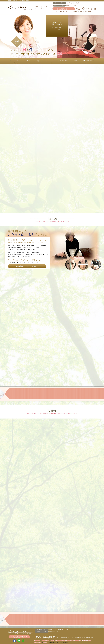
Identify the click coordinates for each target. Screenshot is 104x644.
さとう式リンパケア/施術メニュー (40, 61)
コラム (76, 61)
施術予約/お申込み (88, 61)
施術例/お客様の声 (64, 61)
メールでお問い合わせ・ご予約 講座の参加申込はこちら (64, 9)
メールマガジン (16, 61)
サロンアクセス (52, 61)
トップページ (36, 640)
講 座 (28, 61)
